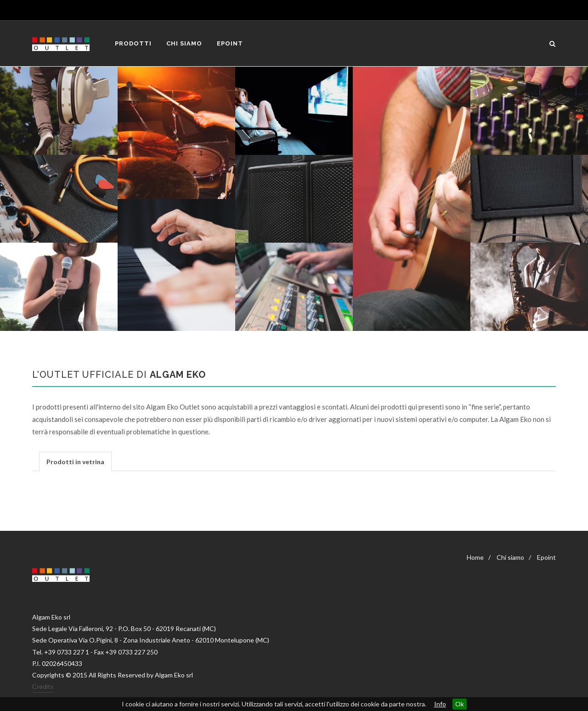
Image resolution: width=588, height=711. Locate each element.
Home (475, 557)
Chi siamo (510, 557)
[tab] (75, 461)
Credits (43, 686)
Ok (460, 704)
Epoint (546, 557)
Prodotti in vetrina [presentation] (75, 462)
